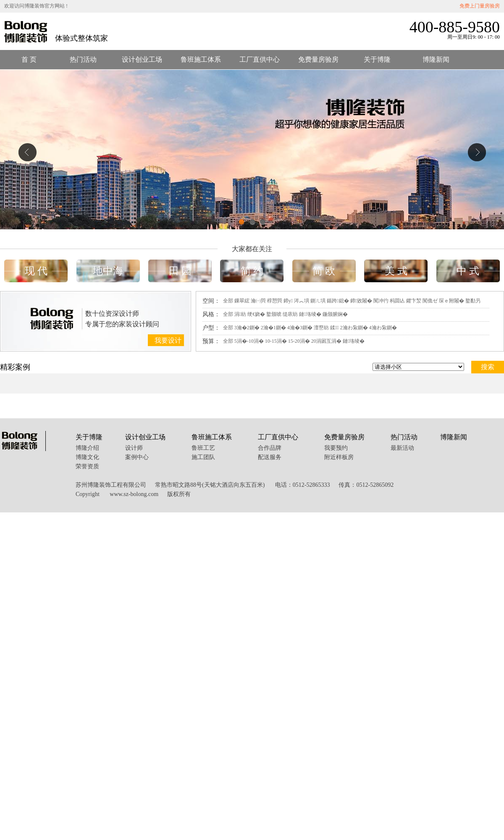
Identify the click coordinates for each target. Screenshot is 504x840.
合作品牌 (270, 448)
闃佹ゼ (430, 301)
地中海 (108, 271)
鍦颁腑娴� (335, 314)
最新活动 (402, 448)
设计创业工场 (142, 59)
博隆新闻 (436, 59)
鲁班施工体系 (201, 59)
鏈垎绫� (310, 314)
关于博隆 (377, 59)
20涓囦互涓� (326, 341)
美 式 (396, 271)
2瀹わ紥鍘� (354, 328)
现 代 (36, 271)
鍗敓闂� (361, 301)
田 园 (180, 271)
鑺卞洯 (414, 301)
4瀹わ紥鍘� (383, 328)
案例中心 (137, 457)
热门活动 (83, 59)
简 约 (252, 271)
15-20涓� (299, 341)
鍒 (335, 328)
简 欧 (324, 271)
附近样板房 (339, 457)
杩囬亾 (397, 301)
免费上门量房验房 (480, 6)
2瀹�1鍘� (273, 328)
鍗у (288, 301)
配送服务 (270, 457)
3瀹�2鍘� (247, 328)
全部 (228, 301)
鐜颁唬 (274, 314)
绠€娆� (256, 314)
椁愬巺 (275, 301)
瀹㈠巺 (258, 301)
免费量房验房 (318, 59)
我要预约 (336, 448)
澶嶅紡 (321, 328)
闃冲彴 (381, 301)
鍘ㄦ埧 (318, 301)
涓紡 (240, 314)
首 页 (29, 59)
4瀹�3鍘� (300, 328)
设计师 (134, 448)
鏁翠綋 (242, 301)
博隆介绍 (87, 448)
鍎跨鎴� (338, 301)
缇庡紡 (290, 314)
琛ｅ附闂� (451, 301)
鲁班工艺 (203, 448)
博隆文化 (87, 457)
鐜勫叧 (473, 301)
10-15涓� (276, 341)
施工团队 (203, 457)
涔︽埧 (302, 301)
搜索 (488, 367)
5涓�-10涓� (249, 341)
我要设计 (168, 340)
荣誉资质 (87, 466)
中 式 (468, 271)
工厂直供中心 (260, 59)
